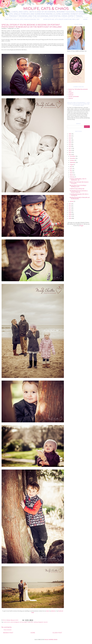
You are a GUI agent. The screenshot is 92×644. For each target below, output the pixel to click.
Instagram (71, 93)
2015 (70, 152)
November (73, 158)
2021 (70, 140)
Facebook (71, 95)
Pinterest (71, 98)
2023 (70, 136)
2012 (70, 206)
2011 (70, 208)
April (71, 173)
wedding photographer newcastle (41, 622)
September (73, 162)
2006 (70, 218)
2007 (70, 216)
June (71, 169)
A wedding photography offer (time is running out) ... (79, 195)
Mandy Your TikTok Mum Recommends (78, 89)
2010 (70, 210)
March (72, 175)
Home (85, 19)
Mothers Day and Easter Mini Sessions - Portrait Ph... (79, 183)
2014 (70, 154)
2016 (70, 150)
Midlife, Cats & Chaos (46, 8)
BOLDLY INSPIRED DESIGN (51, 640)
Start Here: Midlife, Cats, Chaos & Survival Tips (22, 19)
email (47, 611)
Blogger (81, 226)
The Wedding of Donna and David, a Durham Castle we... (79, 191)
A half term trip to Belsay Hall (77, 189)
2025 (70, 134)
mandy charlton (7, 622)
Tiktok (70, 91)
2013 (70, 204)
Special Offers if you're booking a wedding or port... (78, 186)
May (71, 171)
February (72, 177)
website (53, 611)
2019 (70, 144)
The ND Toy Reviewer (74, 96)
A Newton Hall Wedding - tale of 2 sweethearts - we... (78, 179)
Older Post (57, 633)
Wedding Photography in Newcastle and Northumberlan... (80, 198)
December (73, 156)
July (71, 167)
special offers (31, 622)
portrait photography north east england (19, 622)
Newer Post (8, 633)
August (72, 165)
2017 (70, 148)
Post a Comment (8, 630)
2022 (70, 138)
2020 (70, 142)
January (72, 201)
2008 (70, 214)
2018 (70, 146)
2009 (70, 212)
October (72, 160)
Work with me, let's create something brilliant (61, 19)
